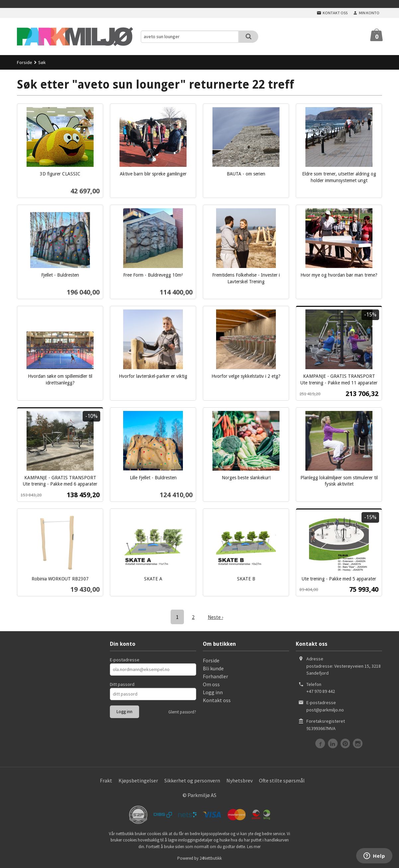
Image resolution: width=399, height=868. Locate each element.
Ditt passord (122, 684)
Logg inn (213, 692)
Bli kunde (213, 668)
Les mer (254, 846)
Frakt (106, 780)
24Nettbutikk (211, 858)
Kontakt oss (217, 700)
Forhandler (215, 676)
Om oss (211, 684)
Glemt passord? (182, 712)
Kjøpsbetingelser (138, 780)
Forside (25, 62)
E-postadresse (125, 659)
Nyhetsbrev (239, 780)
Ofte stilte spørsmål (282, 780)
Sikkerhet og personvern (192, 780)
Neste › (215, 617)
